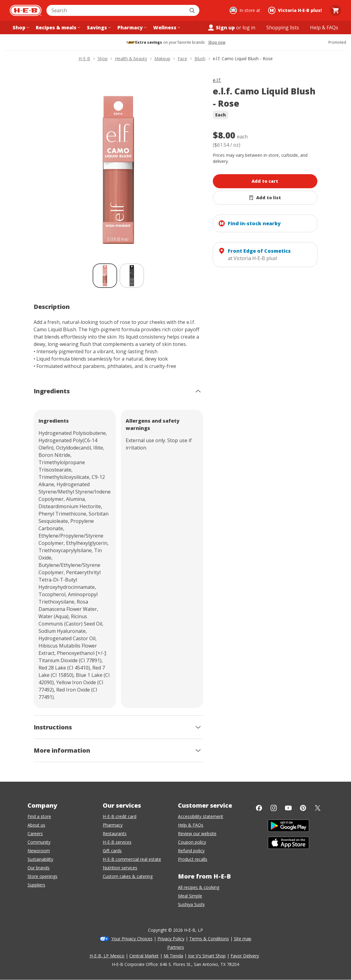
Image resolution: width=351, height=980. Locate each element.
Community (39, 842)
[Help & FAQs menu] (324, 28)
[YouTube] (288, 808)
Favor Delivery (245, 956)
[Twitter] (318, 808)
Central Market (144, 956)
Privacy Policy (171, 939)
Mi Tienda (173, 956)
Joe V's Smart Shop (207, 956)
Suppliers (36, 885)
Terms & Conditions (209, 939)
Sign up (221, 28)
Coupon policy (192, 842)
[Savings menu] (98, 28)
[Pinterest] (303, 808)
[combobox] (116, 10)
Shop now (217, 42)
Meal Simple (190, 896)
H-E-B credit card (120, 816)
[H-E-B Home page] (26, 10)
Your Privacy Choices (132, 939)
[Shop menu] (20, 28)
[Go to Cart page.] (336, 10)
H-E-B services (117, 842)
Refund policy (191, 851)
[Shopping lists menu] (283, 28)
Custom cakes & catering (128, 876)
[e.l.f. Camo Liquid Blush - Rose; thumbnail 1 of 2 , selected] (105, 276)
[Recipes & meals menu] (57, 28)
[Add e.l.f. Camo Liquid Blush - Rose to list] (265, 198)
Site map (243, 939)
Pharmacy (113, 825)
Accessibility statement (201, 816)
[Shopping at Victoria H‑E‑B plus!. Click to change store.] (296, 10)
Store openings (42, 876)
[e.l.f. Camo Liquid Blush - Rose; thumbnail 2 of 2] (132, 276)
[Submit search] (193, 10)
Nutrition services (120, 868)
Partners (176, 947)
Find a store (39, 816)
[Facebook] (259, 808)
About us (36, 825)
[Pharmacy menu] (131, 28)
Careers (35, 833)
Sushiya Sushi (191, 904)
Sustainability (40, 859)
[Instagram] (274, 808)
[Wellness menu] (166, 28)
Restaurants (115, 833)
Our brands (39, 868)
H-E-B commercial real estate (132, 859)
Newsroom (39, 851)
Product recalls (193, 859)
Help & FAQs (191, 825)
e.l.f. (217, 80)
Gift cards (112, 851)
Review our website (197, 833)
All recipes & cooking (199, 887)
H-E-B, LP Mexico (107, 956)
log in (249, 28)
